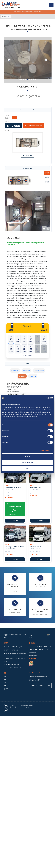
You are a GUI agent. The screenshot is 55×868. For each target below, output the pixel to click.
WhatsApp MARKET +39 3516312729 (14, 659)
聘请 (5, 676)
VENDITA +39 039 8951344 (11, 650)
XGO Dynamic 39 (36, 547)
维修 (5, 686)
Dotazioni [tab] (33, 376)
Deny (27, 468)
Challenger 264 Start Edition (14, 547)
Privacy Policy (33, 656)
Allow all (27, 456)
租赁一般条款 (33, 652)
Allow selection (27, 462)
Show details (45, 450)
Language (6, 16)
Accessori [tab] (22, 376)
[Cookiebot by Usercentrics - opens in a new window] (45, 398)
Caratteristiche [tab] (39, 370)
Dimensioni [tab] (15, 370)
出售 (5, 680)
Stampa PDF (28, 156)
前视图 (47, 173)
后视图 (47, 182)
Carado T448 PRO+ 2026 (13, 488)
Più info (15, 521)
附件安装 (6, 689)
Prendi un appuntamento (34, 126)
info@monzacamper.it (10, 662)
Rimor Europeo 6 (36, 488)
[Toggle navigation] (51, 5)
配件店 (5, 683)
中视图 (47, 177)
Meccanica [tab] (26, 370)
